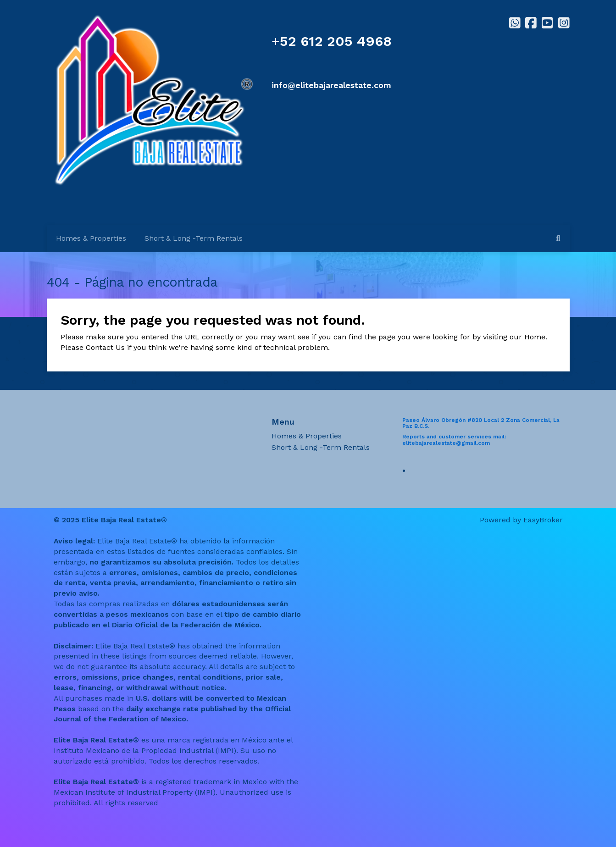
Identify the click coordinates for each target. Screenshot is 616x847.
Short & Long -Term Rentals (194, 238)
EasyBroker (543, 520)
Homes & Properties (91, 238)
